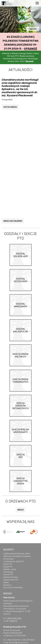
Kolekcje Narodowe (11, 568)
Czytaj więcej (10, 107)
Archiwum (7, 576)
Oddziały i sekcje (10, 560)
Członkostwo (8, 563)
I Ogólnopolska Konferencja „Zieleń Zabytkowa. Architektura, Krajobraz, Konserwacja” (17, 547)
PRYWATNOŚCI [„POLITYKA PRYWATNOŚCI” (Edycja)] (17, 578)
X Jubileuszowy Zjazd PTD (14, 552)
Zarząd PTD (8, 557)
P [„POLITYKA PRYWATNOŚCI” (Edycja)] (4, 578)
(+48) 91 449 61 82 (14, 609)
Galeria (33, 29)
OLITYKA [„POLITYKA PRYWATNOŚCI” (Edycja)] (8, 578)
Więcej (21, 500)
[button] (4, 522)
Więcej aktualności (13, 211)
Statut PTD (8, 555)
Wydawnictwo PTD (11, 570)
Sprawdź (31, 49)
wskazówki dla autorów (23, 638)
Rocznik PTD (8, 565)
